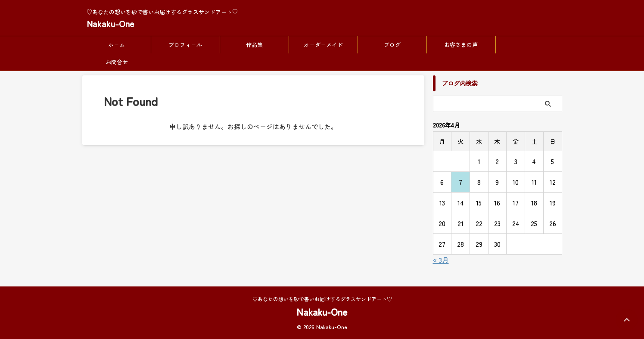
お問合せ (117, 62)
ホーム (117, 45)
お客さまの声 (461, 45)
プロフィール (185, 45)
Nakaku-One (110, 23)
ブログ (392, 45)
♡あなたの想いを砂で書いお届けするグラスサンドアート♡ (322, 299)
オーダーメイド (323, 45)
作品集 (254, 45)
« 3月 (441, 260)
